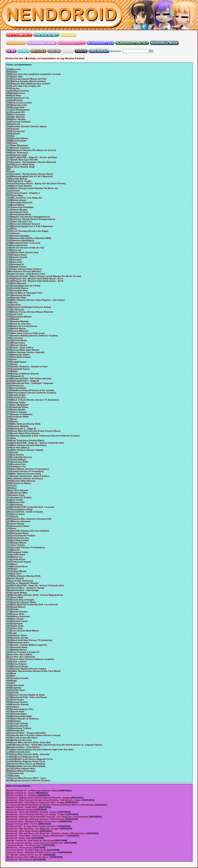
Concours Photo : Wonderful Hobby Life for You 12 (33, 821)
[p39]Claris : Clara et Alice (20, 348)
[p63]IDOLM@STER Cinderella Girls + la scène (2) (32, 604)
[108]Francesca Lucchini (19, 103)
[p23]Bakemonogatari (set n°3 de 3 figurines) (30, 226)
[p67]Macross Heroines (18, 521)
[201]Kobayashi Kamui (18, 369)
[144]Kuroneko (14, 260)
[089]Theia (12, 143)
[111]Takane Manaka (17, 210)
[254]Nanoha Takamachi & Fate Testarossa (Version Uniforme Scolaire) (43, 436)
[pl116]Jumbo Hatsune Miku (21, 769)
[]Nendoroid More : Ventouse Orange (25, 588)
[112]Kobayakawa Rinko (19, 214)
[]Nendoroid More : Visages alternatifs (26, 733)
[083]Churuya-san (16, 131)
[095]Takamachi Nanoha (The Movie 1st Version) (31, 150)
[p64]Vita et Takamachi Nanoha (22, 583)
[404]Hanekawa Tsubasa (19, 728)
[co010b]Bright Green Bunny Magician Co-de (30, 759)
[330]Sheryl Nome (16, 514)
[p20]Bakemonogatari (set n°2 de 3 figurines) (30, 176)
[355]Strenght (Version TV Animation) (26, 547)
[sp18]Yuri (12, 229)
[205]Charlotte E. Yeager (19, 181)
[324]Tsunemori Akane (18, 526)
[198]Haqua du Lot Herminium (22, 326)
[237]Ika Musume (15, 309)
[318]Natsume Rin (16, 502)
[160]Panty (12, 302)
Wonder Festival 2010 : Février (22, 824)
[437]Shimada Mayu (17, 714)
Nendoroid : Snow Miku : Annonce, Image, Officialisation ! (36, 836)
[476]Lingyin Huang (16, 593)
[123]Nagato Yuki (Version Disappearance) (28, 217)
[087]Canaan (13, 129)
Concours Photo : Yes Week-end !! (24, 845)
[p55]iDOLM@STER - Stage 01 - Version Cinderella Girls (35, 443)
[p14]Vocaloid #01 (16, 112)
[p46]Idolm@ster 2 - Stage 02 (21, 429)
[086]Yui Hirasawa (16, 115)
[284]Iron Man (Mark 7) (18, 448)
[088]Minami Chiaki (16, 141)
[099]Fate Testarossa (17, 153)
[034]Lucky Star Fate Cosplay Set (24, 86)
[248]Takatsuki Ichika (17, 407)
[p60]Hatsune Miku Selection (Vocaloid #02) (29, 519)
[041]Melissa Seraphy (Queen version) (26, 81)
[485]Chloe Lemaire (16, 662)
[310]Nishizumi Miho (17, 493)
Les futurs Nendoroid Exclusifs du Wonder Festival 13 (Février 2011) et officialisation (50, 805)
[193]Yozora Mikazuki (17, 331)
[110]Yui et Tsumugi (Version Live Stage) (27, 231)
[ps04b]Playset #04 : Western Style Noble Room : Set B (35, 281)
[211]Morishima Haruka (18, 295)
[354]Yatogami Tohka (17, 552)
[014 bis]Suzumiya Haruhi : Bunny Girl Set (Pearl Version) (36, 183)
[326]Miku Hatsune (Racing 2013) (23, 576)
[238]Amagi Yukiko (16, 402)
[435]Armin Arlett (15, 685)
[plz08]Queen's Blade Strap (20, 164)
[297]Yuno (12, 486)
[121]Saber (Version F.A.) (19, 222)
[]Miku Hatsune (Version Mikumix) (24, 271)
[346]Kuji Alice (14, 574)
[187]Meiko (12, 371)
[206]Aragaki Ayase (16, 362)
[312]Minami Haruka (17, 345)
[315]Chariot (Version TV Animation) (25, 471)
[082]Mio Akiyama (16, 117)
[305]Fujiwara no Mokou (19, 483)
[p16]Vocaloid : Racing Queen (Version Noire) (30, 174)
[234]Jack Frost (14, 314)
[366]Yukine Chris (15, 495)
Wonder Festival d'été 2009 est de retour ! (28, 857)
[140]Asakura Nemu (17, 255)
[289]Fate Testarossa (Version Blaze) (25, 440)
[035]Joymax (13, 88)
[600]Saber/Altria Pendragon (21, 771)
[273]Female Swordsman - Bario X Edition (28, 476)
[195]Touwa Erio (15, 338)
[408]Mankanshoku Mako (19, 716)
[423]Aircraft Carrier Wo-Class (22, 738)
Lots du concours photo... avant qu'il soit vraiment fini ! (35, 843)
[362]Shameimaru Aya (18, 538)
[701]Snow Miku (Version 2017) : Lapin (26, 778)
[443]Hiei (11, 676)
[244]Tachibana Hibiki (17, 417)
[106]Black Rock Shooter (19, 186)
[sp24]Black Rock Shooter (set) (22, 252)
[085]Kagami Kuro (16, 93)
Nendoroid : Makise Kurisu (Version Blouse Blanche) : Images (38, 798)
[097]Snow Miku (15, 195)
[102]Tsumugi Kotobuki (18, 122)
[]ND (9, 169)
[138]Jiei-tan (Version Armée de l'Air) (25, 248)
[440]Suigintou (14, 688)
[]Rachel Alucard (15, 578)
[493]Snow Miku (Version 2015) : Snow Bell (28, 742)
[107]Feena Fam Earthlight (20, 207)
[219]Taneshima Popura (19, 357)
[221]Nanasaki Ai (15, 376)
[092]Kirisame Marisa (17, 138)
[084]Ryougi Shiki (15, 107)
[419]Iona (11, 673)
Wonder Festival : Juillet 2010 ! (22, 807)
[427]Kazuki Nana (15, 711)
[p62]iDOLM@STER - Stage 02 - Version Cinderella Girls (35, 585)
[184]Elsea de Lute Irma (19, 324)
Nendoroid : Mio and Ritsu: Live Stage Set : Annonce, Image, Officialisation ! (46, 833)
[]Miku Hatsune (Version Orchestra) (25, 478)
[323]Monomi (13, 550)
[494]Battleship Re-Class (19, 740)
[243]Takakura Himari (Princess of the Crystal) (30, 390)
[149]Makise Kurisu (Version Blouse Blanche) (30, 312)
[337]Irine (11, 438)
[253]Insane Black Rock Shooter (23, 433)
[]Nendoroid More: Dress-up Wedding (26, 764)
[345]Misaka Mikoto (16, 543)
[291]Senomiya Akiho (17, 462)
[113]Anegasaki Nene (17, 212)
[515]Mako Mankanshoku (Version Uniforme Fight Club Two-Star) (40, 750)
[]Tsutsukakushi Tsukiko (19, 498)
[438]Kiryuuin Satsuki (17, 704)
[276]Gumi (12, 419)
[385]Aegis (12, 569)
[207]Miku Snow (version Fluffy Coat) (25, 333)
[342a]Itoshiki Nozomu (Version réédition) (28, 531)
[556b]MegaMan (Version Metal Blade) (26, 766)
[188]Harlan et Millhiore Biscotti (23, 374)
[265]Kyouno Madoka (17, 426)
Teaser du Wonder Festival (20, 810)
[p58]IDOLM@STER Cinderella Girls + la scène (30, 507)
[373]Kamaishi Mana (17, 647)
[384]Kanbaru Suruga (17, 638)
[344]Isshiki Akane (16, 555)
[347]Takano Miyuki (16, 571)
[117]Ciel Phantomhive (18, 110)
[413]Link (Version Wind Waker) (23, 631)
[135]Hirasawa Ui (15, 264)
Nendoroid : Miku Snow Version (23, 831)
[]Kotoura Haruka (15, 524)
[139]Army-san (14, 250)
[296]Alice (11, 488)
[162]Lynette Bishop (17, 179)
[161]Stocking (13, 305)
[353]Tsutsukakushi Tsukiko (21, 536)
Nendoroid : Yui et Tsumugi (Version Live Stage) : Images (36, 814)
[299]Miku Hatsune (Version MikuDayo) (26, 445)
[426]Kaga (12, 681)
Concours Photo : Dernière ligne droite (26, 850)
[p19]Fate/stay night (17, 155)
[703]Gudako (13, 776)
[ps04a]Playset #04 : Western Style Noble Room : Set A (35, 279)
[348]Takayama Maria (17, 533)
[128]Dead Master (15, 205)
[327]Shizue (12, 517)
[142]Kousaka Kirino (17, 245)
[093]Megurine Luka (17, 105)
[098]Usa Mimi (14, 95)
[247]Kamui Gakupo (17, 412)
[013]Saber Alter (15, 76)
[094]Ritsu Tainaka (16, 119)
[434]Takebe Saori (16, 690)
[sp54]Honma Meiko (17, 340)
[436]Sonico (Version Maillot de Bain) (25, 695)
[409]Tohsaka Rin (15, 730)
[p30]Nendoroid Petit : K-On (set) (23, 243)
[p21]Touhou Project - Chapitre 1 (23, 193)
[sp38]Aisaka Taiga (16, 298)
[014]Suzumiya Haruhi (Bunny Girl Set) (26, 79)
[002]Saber (12, 72)
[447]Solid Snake (15, 700)
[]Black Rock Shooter (17, 490)
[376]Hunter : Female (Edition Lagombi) (27, 645)
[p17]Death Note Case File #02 (22, 160)
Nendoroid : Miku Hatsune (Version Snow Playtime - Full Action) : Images (44, 800)
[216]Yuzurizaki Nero (17, 290)
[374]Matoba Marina (17, 650)
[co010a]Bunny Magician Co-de (22, 757)
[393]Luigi (11, 633)
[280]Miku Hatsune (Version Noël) (24, 474)
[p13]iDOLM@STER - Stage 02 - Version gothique (32, 157)
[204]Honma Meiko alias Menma (23, 350)
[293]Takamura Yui (16, 467)
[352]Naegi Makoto (16, 607)
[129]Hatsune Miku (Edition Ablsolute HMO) (29, 238)
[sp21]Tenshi (13, 191)
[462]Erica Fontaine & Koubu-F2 (23, 652)
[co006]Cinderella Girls (18, 752)
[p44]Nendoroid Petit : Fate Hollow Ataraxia (29, 378)
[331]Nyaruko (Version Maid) (21, 602)
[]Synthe (11, 172)
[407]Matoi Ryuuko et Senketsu (22, 719)
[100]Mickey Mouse (16, 200)
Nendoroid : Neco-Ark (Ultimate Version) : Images (32, 812)
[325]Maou (12, 564)
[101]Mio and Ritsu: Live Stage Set (24, 198)
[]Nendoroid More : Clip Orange (23, 590)
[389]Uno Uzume (15, 619)
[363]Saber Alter (15, 628)
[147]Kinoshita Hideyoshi (19, 202)
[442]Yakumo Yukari (17, 635)
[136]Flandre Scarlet (17, 257)
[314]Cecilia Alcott (16, 559)
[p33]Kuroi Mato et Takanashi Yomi (24, 293)
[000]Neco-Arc (14, 69)
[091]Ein (11, 136)
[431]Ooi (11, 683)
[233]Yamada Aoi (15, 386)
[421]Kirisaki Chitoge (17, 723)
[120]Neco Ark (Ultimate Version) (23, 224)
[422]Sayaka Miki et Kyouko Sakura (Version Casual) (33, 735)
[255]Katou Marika (16, 410)
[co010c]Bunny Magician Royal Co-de (26, 761)
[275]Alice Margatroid (17, 405)
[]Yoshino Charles (16, 545)
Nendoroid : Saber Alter (19, 838)
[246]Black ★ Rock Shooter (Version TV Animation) (33, 400)
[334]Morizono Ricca (17, 566)
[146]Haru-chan (14, 262)
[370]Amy (11, 528)
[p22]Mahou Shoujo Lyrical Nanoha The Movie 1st (32, 188)
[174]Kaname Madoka (18, 321)
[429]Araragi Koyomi (17, 702)
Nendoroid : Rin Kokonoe (20, 859)
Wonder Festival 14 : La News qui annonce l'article (32, 791)
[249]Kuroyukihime (16, 388)
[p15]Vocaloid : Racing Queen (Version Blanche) (31, 162)
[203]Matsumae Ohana (18, 355)
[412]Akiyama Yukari (17, 621)
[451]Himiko (12, 692)
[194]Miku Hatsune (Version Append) (25, 352)
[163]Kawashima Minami (19, 317)
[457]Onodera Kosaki (17, 678)
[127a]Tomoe (13, 233)
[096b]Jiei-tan (13, 124)
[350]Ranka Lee (14, 557)
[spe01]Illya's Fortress (18, 91)
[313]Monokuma (15, 505)
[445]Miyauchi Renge (17, 666)
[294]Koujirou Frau (16, 464)
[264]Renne (12, 421)
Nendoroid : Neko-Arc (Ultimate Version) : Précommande (36, 819)
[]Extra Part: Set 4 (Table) (19, 654)
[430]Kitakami (13, 721)
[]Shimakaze (13, 707)
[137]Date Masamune (17, 145)
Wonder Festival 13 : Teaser (21, 793)
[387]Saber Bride (15, 626)
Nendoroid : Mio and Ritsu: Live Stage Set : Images (33, 829)
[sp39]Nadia (12, 319)
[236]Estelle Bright (16, 395)
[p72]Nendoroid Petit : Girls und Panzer (27, 697)
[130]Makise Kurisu (16, 267)
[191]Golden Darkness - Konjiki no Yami (27, 367)
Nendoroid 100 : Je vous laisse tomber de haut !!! (32, 826)
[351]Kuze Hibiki (15, 597)
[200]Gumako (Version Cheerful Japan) (26, 126)
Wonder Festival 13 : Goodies (22, 795)
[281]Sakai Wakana (16, 459)
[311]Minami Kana (16, 343)
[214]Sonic (12, 364)
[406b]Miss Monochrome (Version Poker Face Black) (33, 671)
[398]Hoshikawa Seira (18, 643)
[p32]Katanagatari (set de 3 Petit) (23, 286)
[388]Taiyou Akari (15, 614)
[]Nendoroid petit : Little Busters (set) (26, 274)
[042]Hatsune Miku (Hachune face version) (28, 84)
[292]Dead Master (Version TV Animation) (28, 469)
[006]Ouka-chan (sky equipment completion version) (33, 74)
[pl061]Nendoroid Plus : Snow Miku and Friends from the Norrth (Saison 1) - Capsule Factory (54, 745)
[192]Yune (11, 359)
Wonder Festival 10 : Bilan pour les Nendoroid (30, 840)
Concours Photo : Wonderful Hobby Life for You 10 (33, 852)
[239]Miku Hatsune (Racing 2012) (23, 424)
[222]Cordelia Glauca (17, 288)
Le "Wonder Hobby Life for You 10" (24, 855)
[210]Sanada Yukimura (18, 148)
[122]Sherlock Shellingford (20, 241)
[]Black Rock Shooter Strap (20, 167)
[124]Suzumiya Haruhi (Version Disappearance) (31, 219)
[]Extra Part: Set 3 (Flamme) (21, 657)
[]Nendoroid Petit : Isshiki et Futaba (25, 512)
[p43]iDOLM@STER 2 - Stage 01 (23, 381)
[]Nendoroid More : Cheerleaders (23, 747)
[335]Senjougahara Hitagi (19, 509)
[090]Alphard (13, 134)
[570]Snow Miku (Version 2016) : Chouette (28, 754)
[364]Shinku (12, 609)
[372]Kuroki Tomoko (17, 612)
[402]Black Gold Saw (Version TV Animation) (29, 640)
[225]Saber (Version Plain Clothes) (24, 269)
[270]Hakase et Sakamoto (20, 414)
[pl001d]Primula (15, 100)
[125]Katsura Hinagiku (18, 236)
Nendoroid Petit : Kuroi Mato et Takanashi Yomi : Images (36, 802)
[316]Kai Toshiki (15, 500)
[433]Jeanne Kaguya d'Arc (20, 709)
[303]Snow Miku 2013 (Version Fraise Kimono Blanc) (33, 431)
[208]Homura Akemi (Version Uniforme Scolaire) (31, 393)
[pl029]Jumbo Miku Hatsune (21, 481)
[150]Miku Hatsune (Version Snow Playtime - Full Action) (35, 300)
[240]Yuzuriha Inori (16, 397)
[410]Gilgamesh (14, 624)
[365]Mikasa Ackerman (18, 616)
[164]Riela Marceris (16, 283)
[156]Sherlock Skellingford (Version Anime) (29, 307)
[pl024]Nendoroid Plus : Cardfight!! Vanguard (30, 383)
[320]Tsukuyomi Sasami (19, 562)
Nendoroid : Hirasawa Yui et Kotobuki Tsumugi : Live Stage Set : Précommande (47, 817)
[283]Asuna (12, 452)
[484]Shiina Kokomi (16, 664)
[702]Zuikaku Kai (15, 773)
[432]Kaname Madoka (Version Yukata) (26, 669)
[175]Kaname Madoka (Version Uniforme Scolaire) (32, 336)
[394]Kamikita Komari (18, 540)
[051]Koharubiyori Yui (18, 98)
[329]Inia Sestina (15, 455)
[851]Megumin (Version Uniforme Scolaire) (28, 780)
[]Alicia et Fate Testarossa (20, 581)
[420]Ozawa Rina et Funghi (20, 600)
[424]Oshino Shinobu (17, 726)
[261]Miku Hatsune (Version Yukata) (25, 450)
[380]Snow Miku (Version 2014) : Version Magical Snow (35, 595)
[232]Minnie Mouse (16, 328)
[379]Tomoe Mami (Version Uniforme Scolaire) (30, 659)
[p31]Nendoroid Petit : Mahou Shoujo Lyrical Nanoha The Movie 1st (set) (44, 276)
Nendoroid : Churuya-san (19, 848)
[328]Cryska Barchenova (19, 457)
